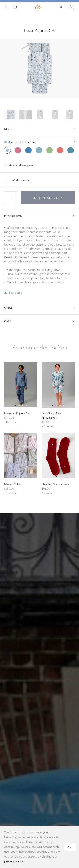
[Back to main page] (38, 7)
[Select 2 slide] (23, 405)
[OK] (70, 847)
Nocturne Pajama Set (17, 414)
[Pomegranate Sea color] (71, 150)
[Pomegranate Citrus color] (50, 150)
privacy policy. (14, 861)
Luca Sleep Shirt (51, 414)
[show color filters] (39, 140)
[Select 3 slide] (27, 405)
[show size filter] (39, 129)
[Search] (15, 7)
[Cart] (71, 7)
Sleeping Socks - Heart (55, 484)
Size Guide (15, 293)
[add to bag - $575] (48, 198)
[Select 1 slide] (19, 405)
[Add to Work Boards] (39, 180)
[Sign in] (61, 7)
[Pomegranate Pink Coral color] (60, 150)
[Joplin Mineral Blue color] (39, 150)
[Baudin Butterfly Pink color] (18, 150)
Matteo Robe (12, 484)
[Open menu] (7, 7)
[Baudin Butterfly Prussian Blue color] (28, 150)
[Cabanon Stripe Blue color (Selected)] (7, 150)
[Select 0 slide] (15, 405)
